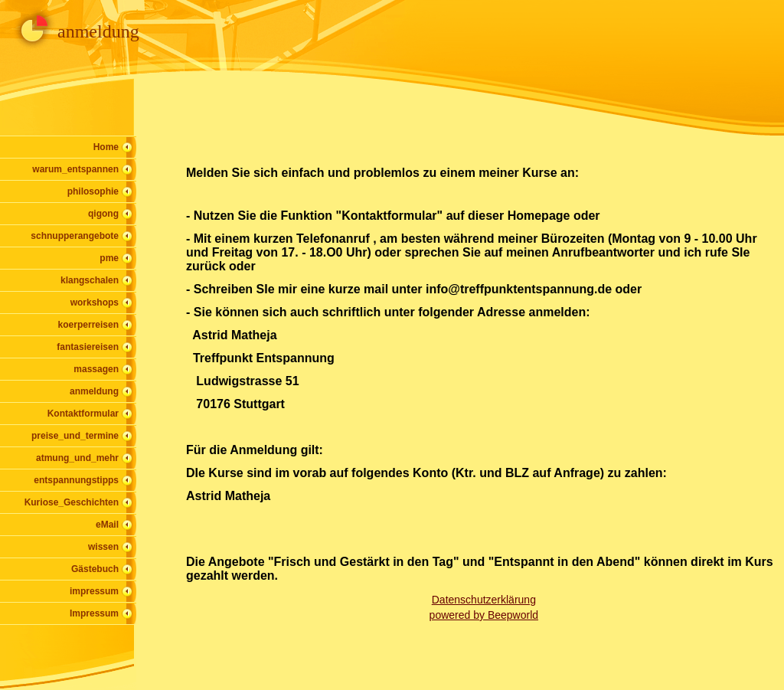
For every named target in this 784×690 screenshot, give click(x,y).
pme (109, 258)
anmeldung (94, 391)
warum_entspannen (75, 169)
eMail (107, 525)
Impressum (94, 613)
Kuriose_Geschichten (72, 502)
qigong (103, 214)
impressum (94, 591)
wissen (103, 547)
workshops (95, 302)
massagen (96, 369)
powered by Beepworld (484, 615)
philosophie (93, 191)
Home (106, 147)
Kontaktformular (83, 414)
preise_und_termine (75, 436)
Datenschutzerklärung (484, 600)
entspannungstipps (76, 480)
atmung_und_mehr (77, 458)
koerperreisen (88, 325)
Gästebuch (95, 569)
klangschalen (90, 280)
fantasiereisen (88, 347)
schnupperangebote (75, 236)
